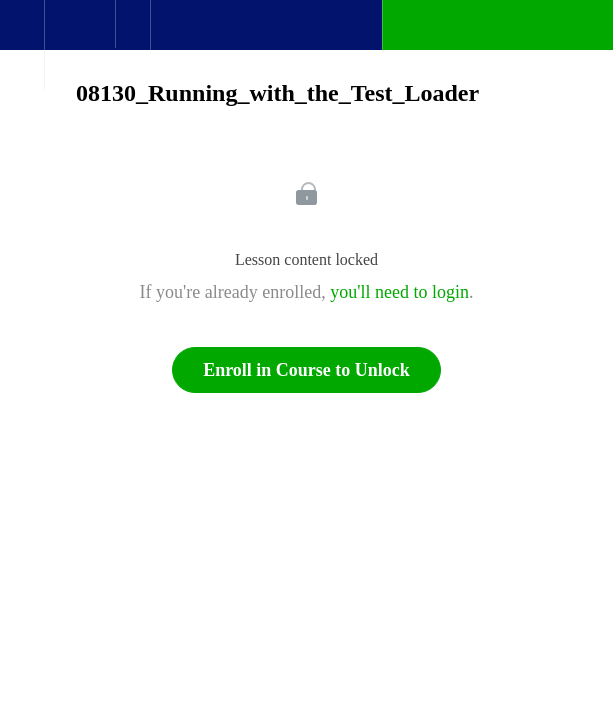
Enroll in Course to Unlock (306, 370)
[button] (22, 35)
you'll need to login (399, 292)
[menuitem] (79, 45)
